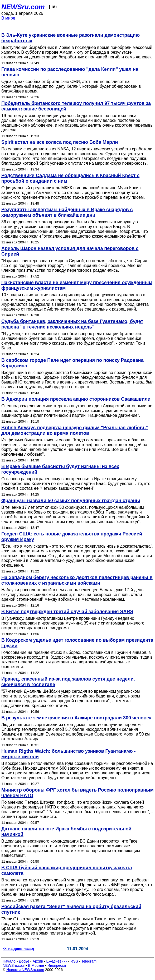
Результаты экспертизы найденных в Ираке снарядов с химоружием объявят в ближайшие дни (67, 212)
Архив (38, 961)
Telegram (89, 961)
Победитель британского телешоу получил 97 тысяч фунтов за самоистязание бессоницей (76, 106)
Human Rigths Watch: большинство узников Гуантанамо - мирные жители (69, 754)
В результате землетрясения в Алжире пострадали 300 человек (76, 718)
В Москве (36, 965)
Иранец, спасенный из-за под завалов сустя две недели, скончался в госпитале (68, 682)
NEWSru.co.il (14, 965)
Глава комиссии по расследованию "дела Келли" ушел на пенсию (70, 72)
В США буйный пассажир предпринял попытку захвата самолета (67, 870)
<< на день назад (18, 949)
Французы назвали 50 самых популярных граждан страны (71, 501)
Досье (24, 961)
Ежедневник (57, 961)
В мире (8, 18)
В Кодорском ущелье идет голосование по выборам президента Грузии (77, 643)
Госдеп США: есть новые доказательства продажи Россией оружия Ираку (72, 537)
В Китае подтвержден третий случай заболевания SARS (67, 612)
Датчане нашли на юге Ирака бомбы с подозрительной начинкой (66, 832)
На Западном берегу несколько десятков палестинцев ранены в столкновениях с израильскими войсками (77, 580)
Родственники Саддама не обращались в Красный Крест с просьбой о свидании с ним (70, 178)
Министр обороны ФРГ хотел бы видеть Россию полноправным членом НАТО (77, 793)
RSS (74, 961)
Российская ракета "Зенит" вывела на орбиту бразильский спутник (71, 909)
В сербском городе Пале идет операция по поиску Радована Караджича (72, 363)
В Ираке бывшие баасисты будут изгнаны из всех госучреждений (60, 469)
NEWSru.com (23, 7)
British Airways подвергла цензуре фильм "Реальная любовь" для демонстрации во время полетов (75, 430)
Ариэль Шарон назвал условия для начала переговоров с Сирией (70, 251)
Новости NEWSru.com (25, 970)
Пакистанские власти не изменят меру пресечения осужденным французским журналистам (77, 285)
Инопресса (57, 965)
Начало (9, 961)
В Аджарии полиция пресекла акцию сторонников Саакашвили (76, 399)
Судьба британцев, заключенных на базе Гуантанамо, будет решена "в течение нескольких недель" (72, 324)
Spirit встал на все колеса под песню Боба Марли (60, 142)
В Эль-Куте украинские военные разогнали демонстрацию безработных (71, 38)
